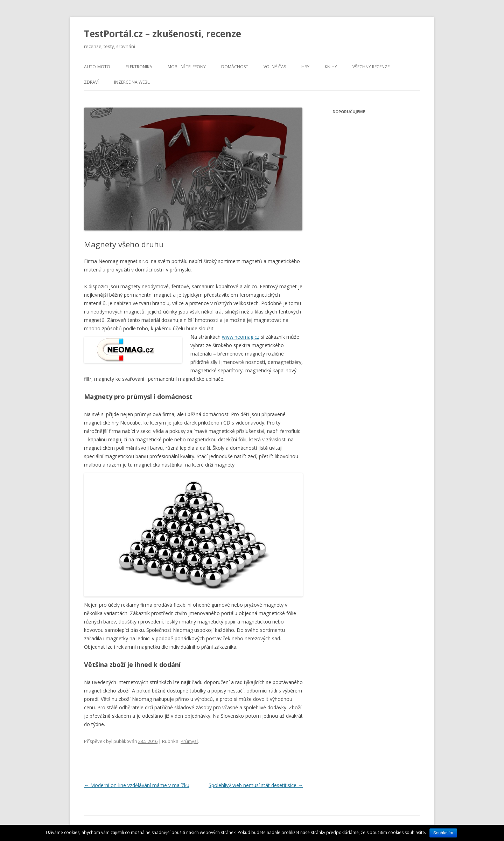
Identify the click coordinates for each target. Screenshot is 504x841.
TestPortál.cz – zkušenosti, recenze (163, 34)
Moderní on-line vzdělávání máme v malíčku (137, 785)
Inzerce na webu (132, 82)
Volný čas (275, 67)
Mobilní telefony (187, 67)
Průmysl (189, 741)
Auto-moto (97, 67)
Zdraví (91, 82)
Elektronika (139, 67)
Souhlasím (443, 833)
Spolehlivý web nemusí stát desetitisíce (256, 785)
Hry (305, 67)
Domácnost (235, 67)
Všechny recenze (371, 67)
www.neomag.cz (241, 337)
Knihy (331, 67)
